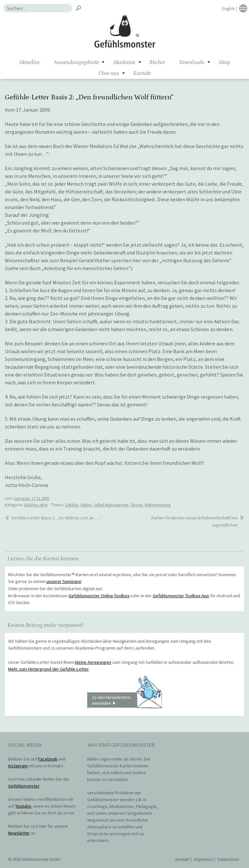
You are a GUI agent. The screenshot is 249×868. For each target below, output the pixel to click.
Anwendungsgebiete (76, 62)
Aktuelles (29, 62)
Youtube (23, 806)
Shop (224, 62)
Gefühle (72, 505)
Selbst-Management (111, 505)
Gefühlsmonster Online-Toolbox (99, 596)
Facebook (48, 759)
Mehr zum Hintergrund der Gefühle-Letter (48, 669)
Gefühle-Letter (36, 505)
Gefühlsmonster (125, 31)
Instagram (18, 766)
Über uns (109, 73)
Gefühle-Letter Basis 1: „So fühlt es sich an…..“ (57, 518)
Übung (136, 505)
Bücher (157, 62)
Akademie (124, 62)
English (228, 9)
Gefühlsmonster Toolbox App (181, 596)
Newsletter (19, 833)
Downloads (192, 62)
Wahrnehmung (158, 505)
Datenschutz (228, 859)
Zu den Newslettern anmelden (127, 700)
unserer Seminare (64, 581)
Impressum (203, 859)
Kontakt (142, 73)
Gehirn (86, 505)
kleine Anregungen (93, 662)
